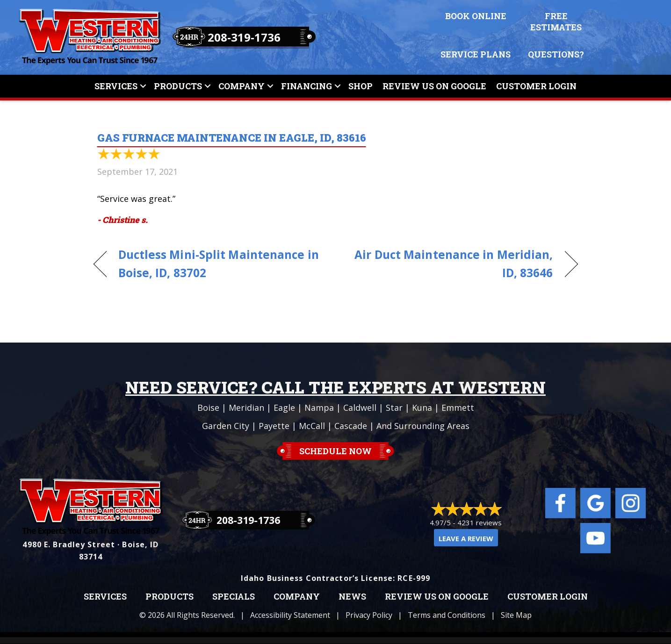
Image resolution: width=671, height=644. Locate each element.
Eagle (284, 408)
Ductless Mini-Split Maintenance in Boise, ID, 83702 (219, 264)
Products (178, 86)
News (352, 597)
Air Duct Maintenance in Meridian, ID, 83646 (451, 264)
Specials (234, 597)
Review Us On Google (434, 86)
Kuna (422, 408)
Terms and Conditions (447, 615)
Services (116, 86)
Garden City (226, 426)
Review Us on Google (437, 597)
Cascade (351, 426)
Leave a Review (466, 538)
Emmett (458, 408)
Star (394, 408)
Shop (361, 86)
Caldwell (360, 408)
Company (242, 86)
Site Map (516, 615)
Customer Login (536, 86)
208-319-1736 (244, 37)
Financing (307, 86)
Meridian (246, 408)
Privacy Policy (369, 615)
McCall (312, 426)
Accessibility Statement (290, 615)
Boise (208, 408)
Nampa (319, 408)
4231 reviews (480, 522)
